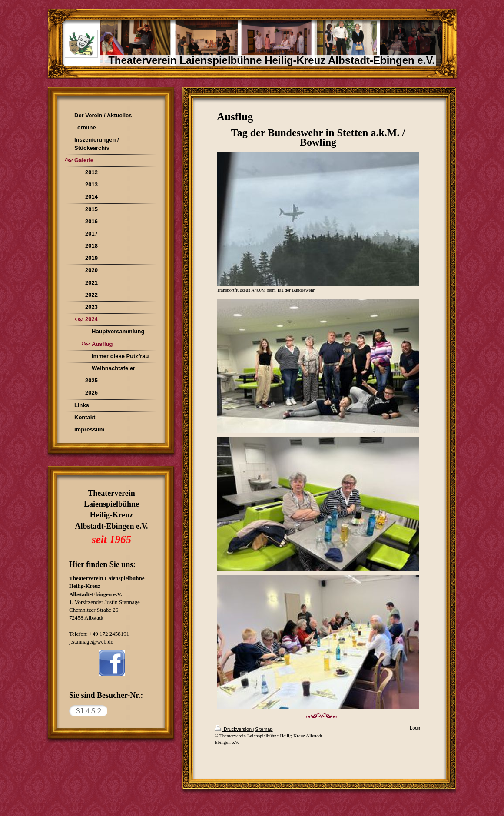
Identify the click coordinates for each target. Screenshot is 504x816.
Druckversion (234, 729)
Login (416, 728)
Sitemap (264, 729)
